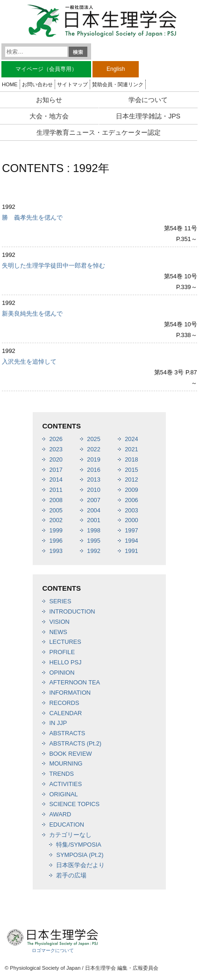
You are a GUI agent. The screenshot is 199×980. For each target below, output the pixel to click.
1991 (131, 551)
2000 (131, 520)
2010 (93, 490)
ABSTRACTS (67, 733)
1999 (56, 530)
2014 (56, 480)
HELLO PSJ (65, 662)
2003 (131, 510)
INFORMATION (70, 693)
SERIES (60, 601)
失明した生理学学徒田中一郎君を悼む (53, 266)
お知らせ (49, 100)
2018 (131, 459)
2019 (93, 459)
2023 (56, 449)
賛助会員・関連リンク (118, 84)
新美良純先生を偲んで (32, 314)
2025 (93, 439)
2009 (131, 490)
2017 (56, 470)
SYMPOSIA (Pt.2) (80, 855)
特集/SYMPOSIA (78, 845)
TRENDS (61, 774)
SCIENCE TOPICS (74, 804)
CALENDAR (65, 713)
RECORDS (64, 703)
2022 (93, 449)
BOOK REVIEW (70, 754)
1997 (131, 530)
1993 (56, 551)
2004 (93, 510)
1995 (93, 541)
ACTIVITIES (65, 784)
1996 (56, 541)
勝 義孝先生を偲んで (32, 217)
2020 (56, 459)
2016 (93, 470)
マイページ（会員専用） (46, 69)
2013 (93, 480)
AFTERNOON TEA (75, 682)
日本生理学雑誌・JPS (148, 116)
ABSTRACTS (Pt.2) (75, 743)
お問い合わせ (37, 84)
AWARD (60, 814)
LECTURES (65, 642)
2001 (93, 520)
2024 (131, 439)
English (116, 69)
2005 (56, 510)
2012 (131, 480)
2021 (131, 449)
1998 (93, 530)
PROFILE (62, 652)
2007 (93, 500)
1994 (131, 541)
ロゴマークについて (53, 950)
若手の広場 (71, 875)
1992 (93, 551)
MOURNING (66, 763)
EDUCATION (66, 825)
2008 (56, 500)
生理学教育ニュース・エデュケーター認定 (99, 132)
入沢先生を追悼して (29, 362)
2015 (131, 470)
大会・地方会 (49, 116)
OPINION (62, 673)
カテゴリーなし (70, 835)
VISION (59, 622)
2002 (56, 520)
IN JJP (58, 723)
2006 (131, 500)
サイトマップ (72, 84)
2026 (56, 439)
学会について (148, 100)
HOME (10, 84)
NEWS (58, 632)
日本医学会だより (80, 865)
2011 (56, 490)
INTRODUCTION (72, 611)
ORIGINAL (63, 794)
